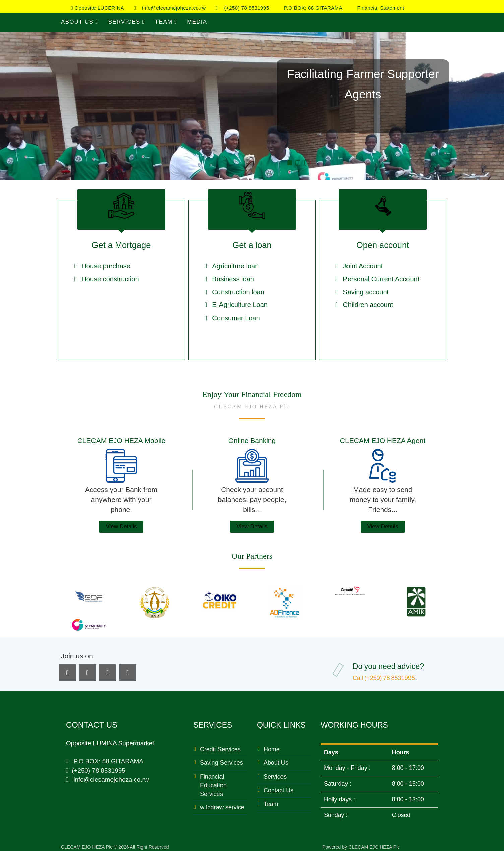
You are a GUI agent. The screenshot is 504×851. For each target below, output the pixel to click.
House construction (110, 280)
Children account (368, 305)
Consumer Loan (236, 318)
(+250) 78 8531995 (242, 8)
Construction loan (238, 292)
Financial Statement (379, 8)
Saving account (366, 292)
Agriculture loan (235, 267)
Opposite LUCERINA (98, 8)
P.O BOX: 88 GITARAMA (311, 8)
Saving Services (222, 759)
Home (272, 746)
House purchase (106, 267)
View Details (121, 523)
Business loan (233, 280)
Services (127, 22)
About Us (80, 22)
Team (166, 22)
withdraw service (222, 804)
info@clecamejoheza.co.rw (170, 8)
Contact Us (278, 787)
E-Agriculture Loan (240, 305)
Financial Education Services (213, 782)
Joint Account (363, 267)
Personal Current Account (381, 280)
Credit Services (220, 746)
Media (197, 22)
